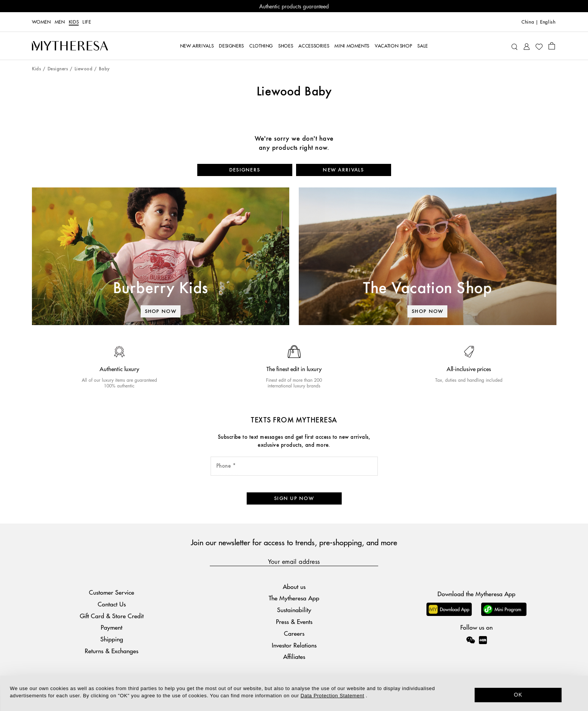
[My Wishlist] (539, 46)
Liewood (83, 69)
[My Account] (527, 46)
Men (60, 22)
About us (294, 586)
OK (518, 695)
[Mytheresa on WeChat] (471, 640)
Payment (112, 627)
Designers (58, 69)
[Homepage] (70, 46)
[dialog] (294, 693)
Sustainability (294, 610)
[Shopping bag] (552, 46)
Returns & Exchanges (112, 651)
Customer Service (112, 592)
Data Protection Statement (332, 696)
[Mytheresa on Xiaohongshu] (483, 645)
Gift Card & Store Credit (112, 616)
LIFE (87, 22)
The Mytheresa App (294, 598)
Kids (74, 22)
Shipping (112, 639)
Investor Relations (294, 645)
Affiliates (294, 656)
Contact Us (112, 604)
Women (41, 22)
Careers (294, 633)
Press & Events (294, 621)
